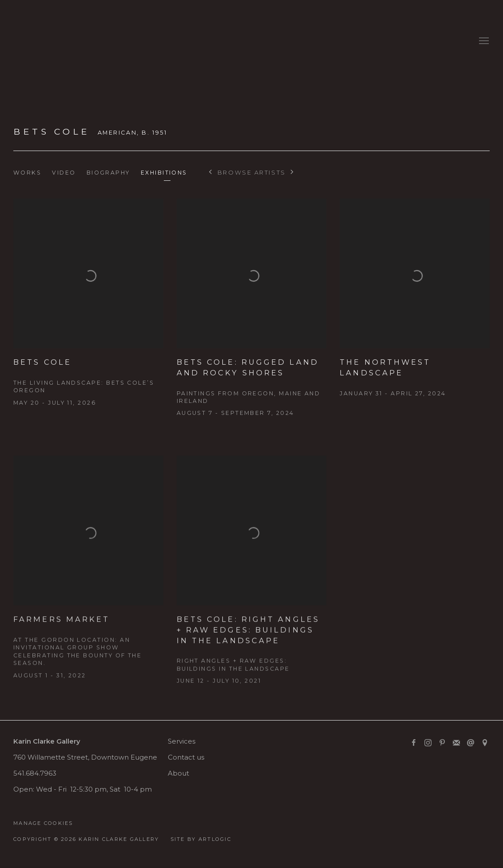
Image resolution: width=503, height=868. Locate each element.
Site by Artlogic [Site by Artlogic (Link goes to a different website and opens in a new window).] (201, 839)
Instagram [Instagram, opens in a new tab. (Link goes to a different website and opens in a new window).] (428, 743)
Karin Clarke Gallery (40, 41)
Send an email (471, 743)
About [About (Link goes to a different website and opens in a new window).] (178, 773)
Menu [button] (483, 41)
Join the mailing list (456, 743)
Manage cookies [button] (43, 823)
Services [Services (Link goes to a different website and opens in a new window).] (182, 741)
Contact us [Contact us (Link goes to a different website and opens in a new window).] (186, 757)
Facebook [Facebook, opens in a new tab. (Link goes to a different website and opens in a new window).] (414, 743)
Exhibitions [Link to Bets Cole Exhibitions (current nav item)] (164, 173)
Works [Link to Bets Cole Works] (27, 173)
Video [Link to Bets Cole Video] (64, 173)
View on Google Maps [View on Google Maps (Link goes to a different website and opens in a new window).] (485, 743)
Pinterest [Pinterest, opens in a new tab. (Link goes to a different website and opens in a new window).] (442, 743)
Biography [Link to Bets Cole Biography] (108, 173)
